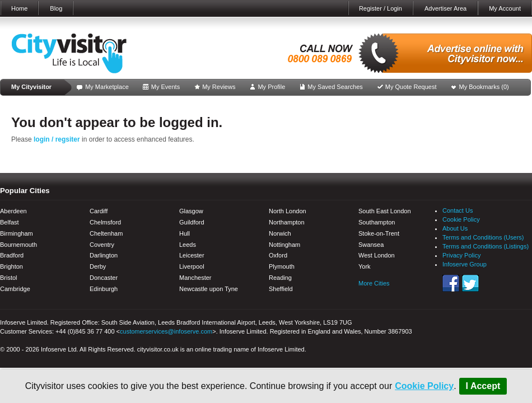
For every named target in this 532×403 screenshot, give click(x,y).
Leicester (192, 255)
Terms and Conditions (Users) (483, 237)
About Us (455, 228)
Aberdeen (13, 211)
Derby (98, 266)
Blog (56, 8)
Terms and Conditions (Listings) (486, 246)
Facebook (451, 283)
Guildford (192, 222)
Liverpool (192, 266)
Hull (185, 233)
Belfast (10, 222)
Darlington (104, 255)
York (365, 266)
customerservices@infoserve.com (166, 331)
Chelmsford (105, 222)
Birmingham (17, 233)
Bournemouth (18, 245)
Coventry (102, 245)
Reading (280, 278)
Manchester (195, 278)
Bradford (12, 255)
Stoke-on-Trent (379, 233)
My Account (505, 8)
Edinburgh (104, 289)
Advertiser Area (445, 8)
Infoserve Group (465, 264)
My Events (165, 87)
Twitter (470, 283)
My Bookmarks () (484, 87)
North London (288, 211)
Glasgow (191, 211)
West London (377, 255)
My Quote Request (411, 87)
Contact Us (458, 210)
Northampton (287, 222)
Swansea (371, 245)
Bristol (9, 278)
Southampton (377, 222)
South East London (385, 211)
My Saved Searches (335, 87)
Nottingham (284, 245)
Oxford (278, 255)
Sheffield (281, 289)
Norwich (280, 233)
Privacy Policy (461, 255)
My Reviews (219, 87)
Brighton (11, 266)
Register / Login (381, 8)
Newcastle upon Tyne (209, 289)
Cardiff (99, 211)
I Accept (483, 386)
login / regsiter (57, 139)
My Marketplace (107, 87)
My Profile (271, 87)
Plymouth (282, 266)
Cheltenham (106, 233)
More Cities (374, 283)
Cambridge (15, 289)
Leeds (188, 245)
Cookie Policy (424, 386)
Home (19, 8)
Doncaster (104, 278)
